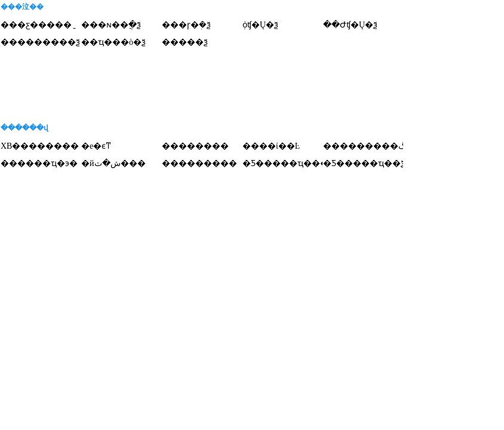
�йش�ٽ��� (113, 163)
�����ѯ (185, 42)
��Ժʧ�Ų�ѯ (350, 25)
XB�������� (40, 146)
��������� (199, 163)
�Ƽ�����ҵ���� (290, 163)
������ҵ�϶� (39, 163)
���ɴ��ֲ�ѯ (111, 25)
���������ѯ (40, 42)
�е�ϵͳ (96, 146)
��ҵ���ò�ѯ (113, 42)
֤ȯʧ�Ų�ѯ (260, 25)
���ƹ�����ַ (36, 25)
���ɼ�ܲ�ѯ (186, 25)
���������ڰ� (369, 146)
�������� (195, 146)
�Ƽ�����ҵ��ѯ (364, 163)
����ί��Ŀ (271, 146)
